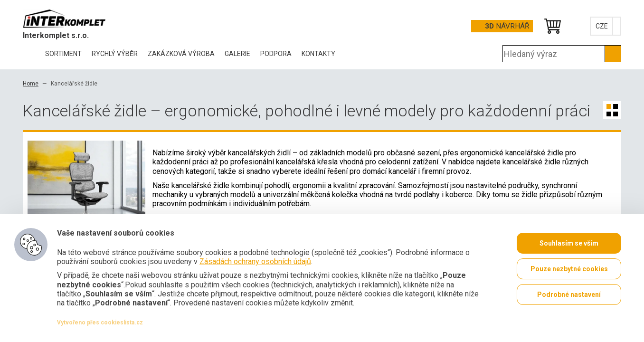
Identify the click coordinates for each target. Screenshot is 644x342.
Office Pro (70, 19)
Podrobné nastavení (569, 294)
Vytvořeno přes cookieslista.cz (100, 323)
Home (31, 84)
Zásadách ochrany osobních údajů (255, 261)
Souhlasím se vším (569, 243)
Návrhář (507, 26)
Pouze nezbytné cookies (569, 269)
